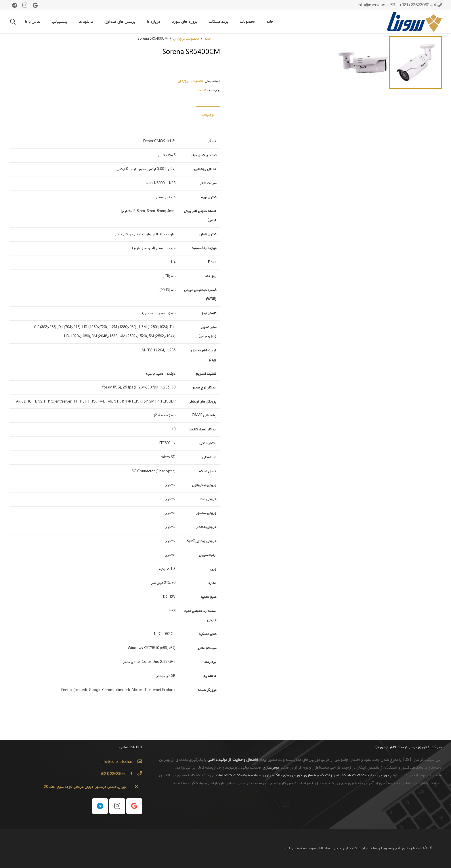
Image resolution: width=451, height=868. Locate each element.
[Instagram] (25, 5)
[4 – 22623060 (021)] (137, 774)
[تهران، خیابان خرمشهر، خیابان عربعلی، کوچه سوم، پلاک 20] (134, 787)
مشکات (203, 90)
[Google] (35, 5)
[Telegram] (15, 5)
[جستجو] (13, 22)
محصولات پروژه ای (186, 39)
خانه (208, 39)
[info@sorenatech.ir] (137, 762)
